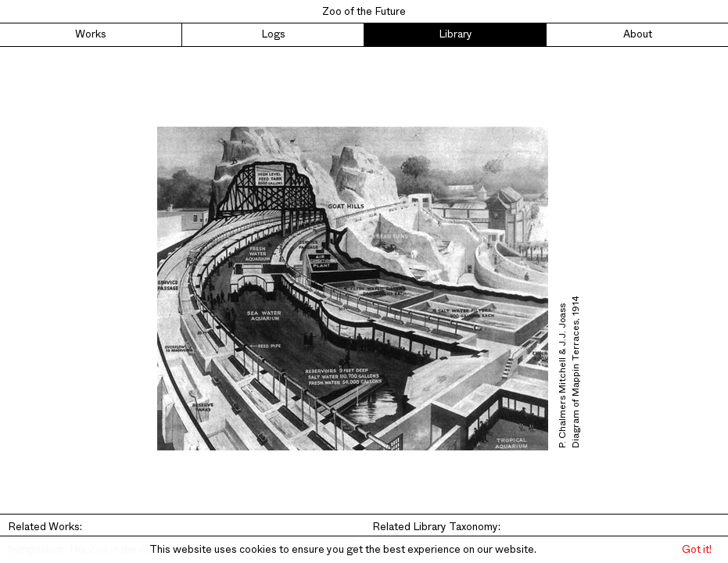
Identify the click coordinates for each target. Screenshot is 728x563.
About (638, 34)
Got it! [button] (697, 550)
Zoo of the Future (364, 12)
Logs (273, 34)
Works (91, 34)
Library (455, 34)
